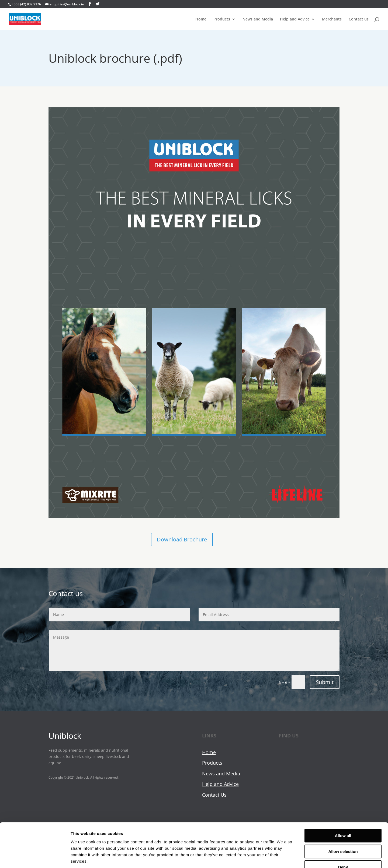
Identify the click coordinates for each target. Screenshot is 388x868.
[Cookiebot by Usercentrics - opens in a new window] (35, 857)
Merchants (332, 19)
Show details (283, 857)
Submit (325, 682)
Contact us (359, 19)
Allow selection (343, 818)
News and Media (258, 19)
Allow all (343, 802)
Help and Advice (295, 19)
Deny (343, 834)
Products (222, 19)
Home (201, 19)
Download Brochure (182, 539)
